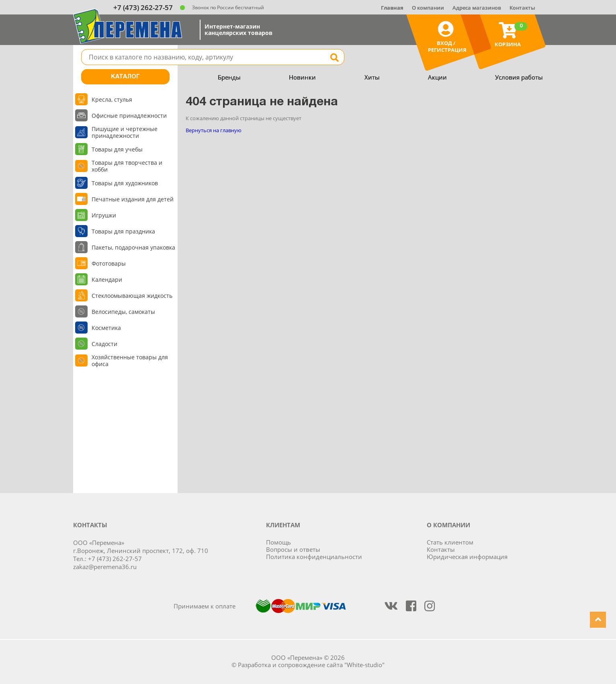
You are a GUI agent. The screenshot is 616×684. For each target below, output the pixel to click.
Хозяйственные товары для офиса (130, 360)
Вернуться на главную (214, 130)
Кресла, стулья (112, 99)
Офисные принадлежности (129, 116)
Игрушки (104, 215)
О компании (428, 8)
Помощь (278, 542)
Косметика (106, 328)
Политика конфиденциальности (314, 557)
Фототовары (109, 263)
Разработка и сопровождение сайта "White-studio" (311, 665)
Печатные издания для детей (133, 199)
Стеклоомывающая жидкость (132, 296)
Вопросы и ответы (293, 549)
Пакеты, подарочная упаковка (133, 247)
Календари (107, 280)
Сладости (104, 344)
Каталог (125, 77)
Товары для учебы (117, 149)
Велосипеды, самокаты (123, 312)
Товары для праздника (123, 231)
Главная (392, 8)
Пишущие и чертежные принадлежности (125, 132)
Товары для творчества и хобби (127, 166)
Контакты (522, 8)
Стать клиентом (450, 542)
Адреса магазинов (477, 8)
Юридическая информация (467, 557)
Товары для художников (125, 183)
